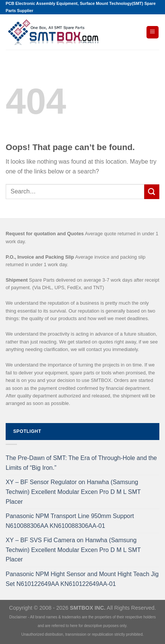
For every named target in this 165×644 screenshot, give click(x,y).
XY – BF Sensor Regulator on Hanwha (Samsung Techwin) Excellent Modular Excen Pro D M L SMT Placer (73, 492)
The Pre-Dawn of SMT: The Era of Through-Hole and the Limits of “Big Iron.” (81, 463)
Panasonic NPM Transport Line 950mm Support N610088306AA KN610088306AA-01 (70, 521)
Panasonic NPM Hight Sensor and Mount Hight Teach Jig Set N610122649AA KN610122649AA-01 (82, 579)
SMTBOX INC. (88, 608)
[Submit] (152, 192)
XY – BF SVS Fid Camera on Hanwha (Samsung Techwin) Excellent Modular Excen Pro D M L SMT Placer (73, 550)
